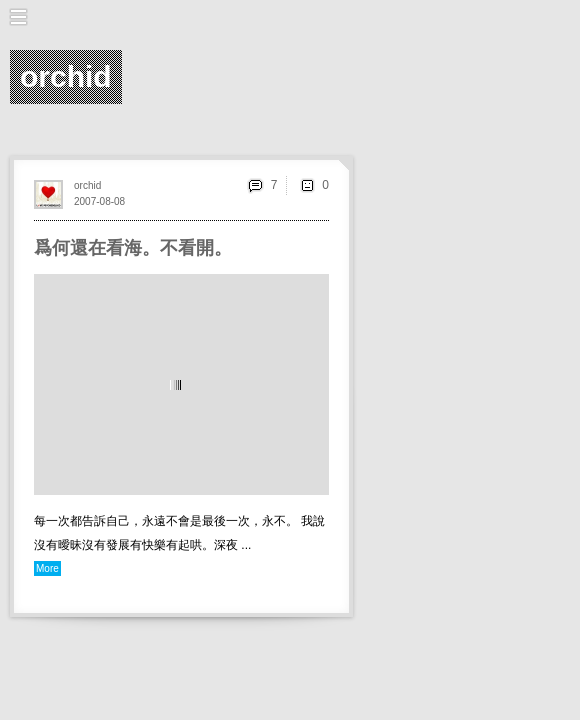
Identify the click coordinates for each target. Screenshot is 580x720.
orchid (87, 185)
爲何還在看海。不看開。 (133, 248)
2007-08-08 (99, 201)
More (47, 568)
